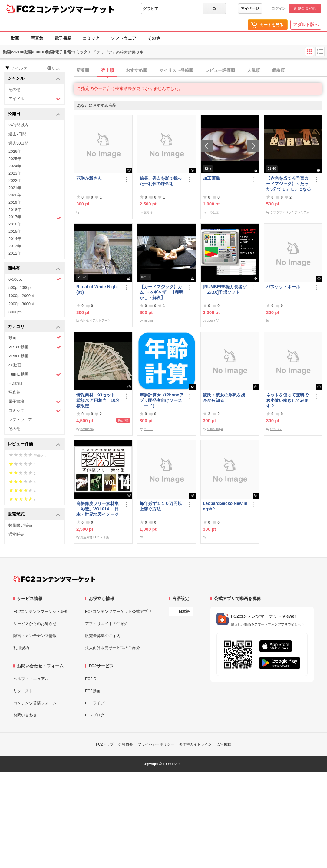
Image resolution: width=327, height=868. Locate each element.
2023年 (15, 173)
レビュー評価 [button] (34, 444)
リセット (56, 68)
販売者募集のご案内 (103, 636)
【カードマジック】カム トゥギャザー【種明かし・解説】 (161, 292)
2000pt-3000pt (21, 304)
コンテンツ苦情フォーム (35, 703)
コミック (91, 38)
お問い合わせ (25, 715)
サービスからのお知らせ (35, 624)
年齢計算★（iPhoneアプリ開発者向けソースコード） (162, 400)
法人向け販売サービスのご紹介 (113, 648)
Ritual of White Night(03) (97, 289)
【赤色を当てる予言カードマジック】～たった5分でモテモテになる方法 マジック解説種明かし (289, 184)
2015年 (15, 231)
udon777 (213, 320)
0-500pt (35, 279)
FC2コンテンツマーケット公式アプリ (118, 611)
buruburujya (215, 429)
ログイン (279, 8)
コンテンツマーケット (75, 9)
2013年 (15, 246)
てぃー (148, 429)
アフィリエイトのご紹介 (107, 624)
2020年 (15, 195)
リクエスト (23, 691)
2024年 (15, 166)
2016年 (15, 224)
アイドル (35, 99)
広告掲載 (224, 744)
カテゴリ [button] (34, 327)
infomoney (87, 429)
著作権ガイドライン (195, 744)
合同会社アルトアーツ (95, 320)
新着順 (83, 70)
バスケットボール (283, 287)
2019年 (15, 202)
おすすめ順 (137, 70)
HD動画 (15, 383)
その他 (154, 38)
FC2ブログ (95, 715)
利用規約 (21, 648)
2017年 (35, 218)
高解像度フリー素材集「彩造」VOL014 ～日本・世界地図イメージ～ (97, 509)
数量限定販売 (20, 525)
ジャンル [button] (34, 79)
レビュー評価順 (220, 70)
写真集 (37, 38)
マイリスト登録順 (176, 70)
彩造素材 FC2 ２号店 (94, 537)
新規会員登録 (305, 8)
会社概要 (126, 744)
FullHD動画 (35, 374)
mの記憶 (213, 212)
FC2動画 (93, 691)
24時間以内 (18, 125)
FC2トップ (105, 744)
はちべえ (276, 429)
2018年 (15, 210)
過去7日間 (17, 134)
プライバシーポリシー (156, 744)
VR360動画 (18, 356)
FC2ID (91, 679)
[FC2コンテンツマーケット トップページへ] (54, 579)
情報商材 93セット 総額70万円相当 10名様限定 (98, 400)
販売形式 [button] (34, 514)
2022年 (15, 180)
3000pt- (15, 312)
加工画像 (211, 178)
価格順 (278, 70)
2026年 (15, 151)
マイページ (250, 8)
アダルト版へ (306, 25)
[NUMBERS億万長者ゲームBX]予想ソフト (225, 289)
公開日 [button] (34, 114)
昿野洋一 (150, 212)
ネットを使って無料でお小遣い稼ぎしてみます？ (287, 400)
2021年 (15, 188)
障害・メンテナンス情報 (35, 636)
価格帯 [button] (34, 269)
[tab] (200, 71)
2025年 (15, 159)
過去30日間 (18, 143)
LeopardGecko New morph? (225, 506)
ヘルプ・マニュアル (31, 679)
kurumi (148, 320)
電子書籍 (63, 38)
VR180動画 (35, 347)
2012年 (15, 253)
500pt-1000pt (20, 287)
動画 (15, 38)
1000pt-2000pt (21, 296)
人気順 (253, 70)
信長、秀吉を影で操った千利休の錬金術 (161, 181)
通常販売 (16, 534)
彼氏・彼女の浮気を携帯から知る (224, 398)
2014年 (15, 239)
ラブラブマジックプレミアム (290, 212)
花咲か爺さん (89, 178)
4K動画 (15, 365)
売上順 (107, 70)
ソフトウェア (124, 38)
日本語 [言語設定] (184, 612)
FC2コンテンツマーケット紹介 (41, 611)
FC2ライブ (95, 703)
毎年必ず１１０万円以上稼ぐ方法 (161, 506)
